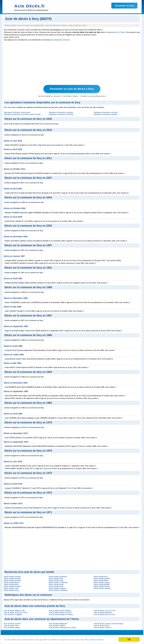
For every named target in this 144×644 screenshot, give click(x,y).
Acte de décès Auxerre (12, 624)
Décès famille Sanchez (102, 588)
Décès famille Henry (11, 590)
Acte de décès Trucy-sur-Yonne (16, 613)
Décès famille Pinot (56, 586)
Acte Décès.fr (30, 6)
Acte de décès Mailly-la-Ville (14, 611)
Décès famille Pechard (12, 586)
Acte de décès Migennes (58, 624)
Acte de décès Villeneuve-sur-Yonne (62, 628)
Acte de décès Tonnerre (103, 628)
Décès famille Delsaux (102, 579)
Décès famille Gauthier (12, 577)
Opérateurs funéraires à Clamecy (61, 114)
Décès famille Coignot (102, 583)
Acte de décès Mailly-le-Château (61, 615)
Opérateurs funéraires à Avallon (106, 114)
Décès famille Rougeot (12, 579)
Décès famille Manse (12, 583)
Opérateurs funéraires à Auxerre (106, 112)
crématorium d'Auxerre (62, 40)
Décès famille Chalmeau (58, 577)
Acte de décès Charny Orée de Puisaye (108, 624)
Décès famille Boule (11, 584)
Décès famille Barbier (102, 584)
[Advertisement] (72, 64)
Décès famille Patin (56, 579)
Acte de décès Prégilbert (13, 615)
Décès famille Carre (11, 588)
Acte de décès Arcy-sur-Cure (104, 615)
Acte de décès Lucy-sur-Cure (105, 611)
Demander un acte (124, 6)
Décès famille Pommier (12, 581)
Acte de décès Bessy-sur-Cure (60, 613)
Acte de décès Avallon (57, 626)
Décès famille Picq (101, 577)
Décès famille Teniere (102, 586)
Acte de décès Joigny (12, 628)
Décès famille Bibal (101, 581)
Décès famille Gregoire (57, 588)
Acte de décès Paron (101, 626)
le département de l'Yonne (115, 32)
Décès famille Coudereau (58, 583)
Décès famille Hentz (56, 584)
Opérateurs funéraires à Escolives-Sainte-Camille (22, 114)
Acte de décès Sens (11, 626)
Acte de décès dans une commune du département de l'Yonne (42, 619)
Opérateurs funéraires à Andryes (61, 112)
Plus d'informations (94, 640)
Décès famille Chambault (58, 590)
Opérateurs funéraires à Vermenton (17, 112)
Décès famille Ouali (56, 581)
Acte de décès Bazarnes (103, 613)
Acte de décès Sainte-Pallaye (60, 611)
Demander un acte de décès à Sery (72, 89)
